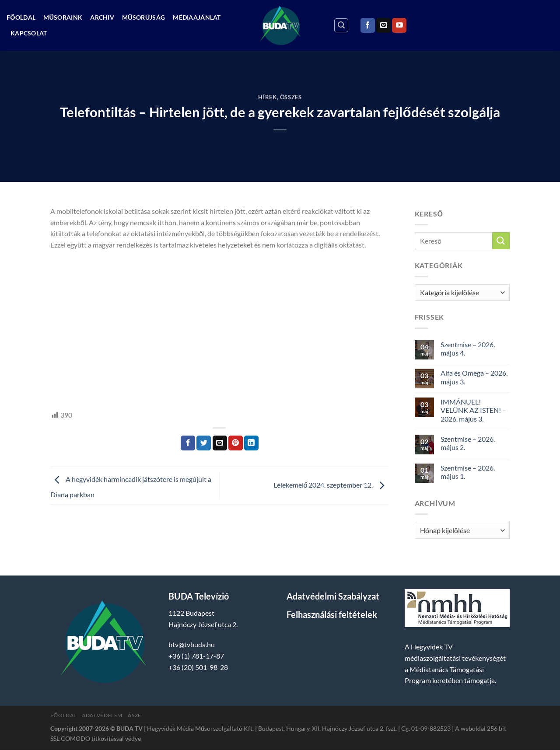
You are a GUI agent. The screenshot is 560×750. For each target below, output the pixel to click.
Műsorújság (143, 17)
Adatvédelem (102, 715)
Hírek (267, 97)
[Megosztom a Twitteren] (204, 443)
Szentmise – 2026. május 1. (468, 472)
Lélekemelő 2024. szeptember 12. (331, 485)
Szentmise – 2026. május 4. (468, 349)
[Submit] (501, 241)
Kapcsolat (29, 33)
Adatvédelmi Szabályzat (333, 596)
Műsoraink (63, 17)
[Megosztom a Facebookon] (188, 443)
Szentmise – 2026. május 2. (468, 443)
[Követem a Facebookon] (368, 25)
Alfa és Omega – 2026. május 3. (474, 377)
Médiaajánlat (197, 17)
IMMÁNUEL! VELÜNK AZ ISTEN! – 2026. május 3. (473, 410)
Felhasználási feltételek (332, 614)
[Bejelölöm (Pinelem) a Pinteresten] (236, 443)
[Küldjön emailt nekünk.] (383, 25)
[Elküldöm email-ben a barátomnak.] (220, 443)
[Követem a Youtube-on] (399, 25)
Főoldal (21, 17)
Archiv (102, 17)
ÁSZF (134, 715)
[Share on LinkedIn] (251, 443)
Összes (291, 97)
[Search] (341, 25)
